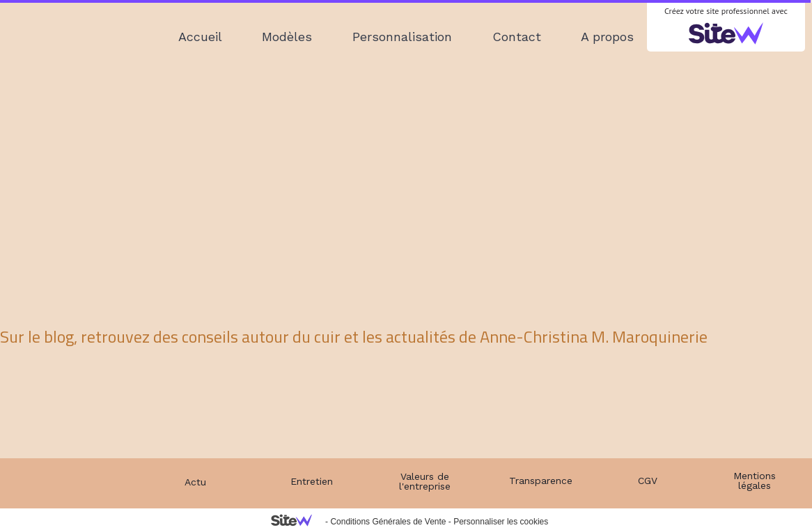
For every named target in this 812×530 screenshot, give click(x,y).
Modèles (287, 37)
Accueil (200, 37)
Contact (517, 37)
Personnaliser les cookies (501, 522)
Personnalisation (402, 37)
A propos (607, 37)
